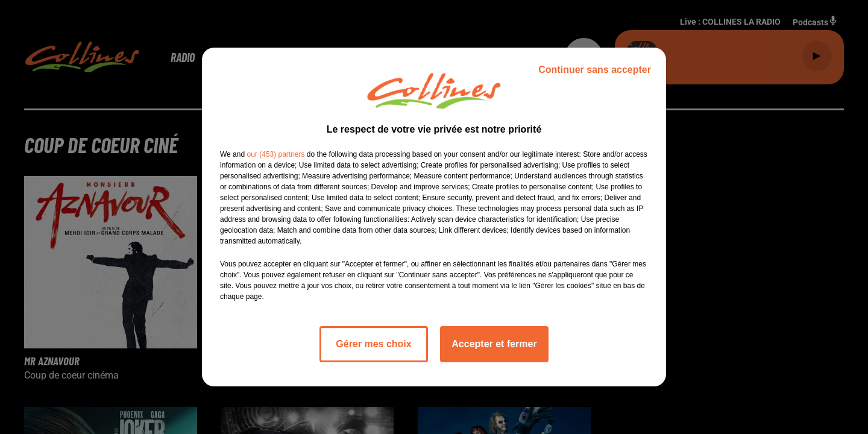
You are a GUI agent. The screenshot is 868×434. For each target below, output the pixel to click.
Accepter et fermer (494, 344)
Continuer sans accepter (595, 70)
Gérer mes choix (373, 344)
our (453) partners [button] (275, 154)
